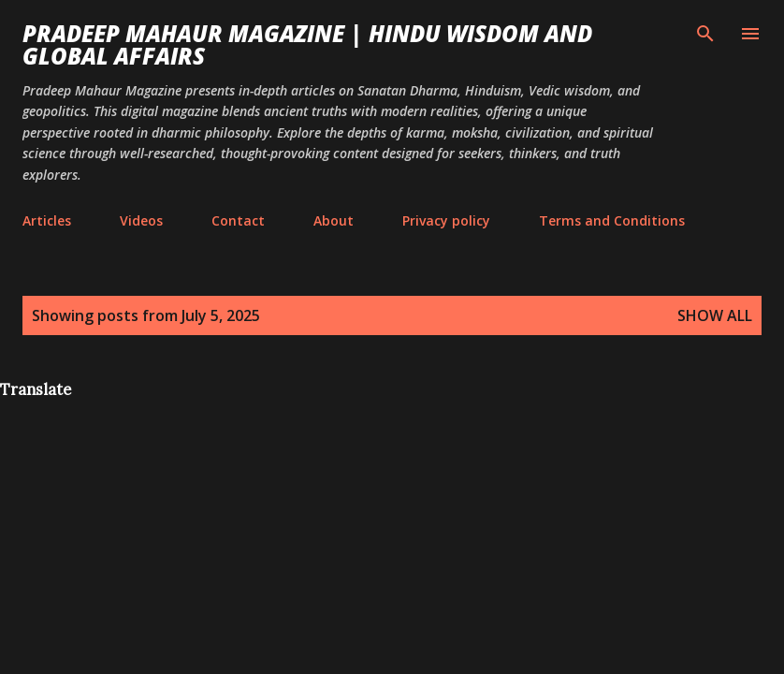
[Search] (705, 34)
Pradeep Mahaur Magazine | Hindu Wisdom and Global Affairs (307, 44)
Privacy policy (446, 220)
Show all (715, 315)
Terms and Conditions (612, 220)
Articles (47, 220)
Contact (238, 220)
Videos (141, 220)
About (334, 220)
